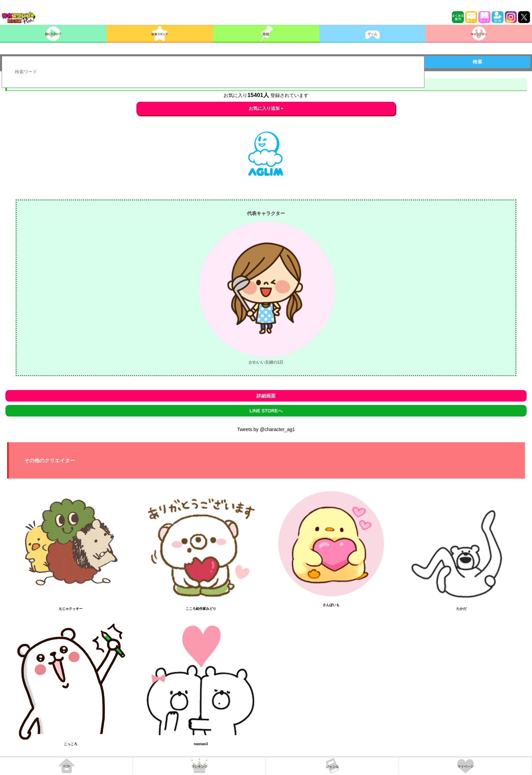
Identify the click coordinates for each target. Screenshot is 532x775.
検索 (477, 62)
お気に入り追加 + (266, 108)
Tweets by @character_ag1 (266, 429)
